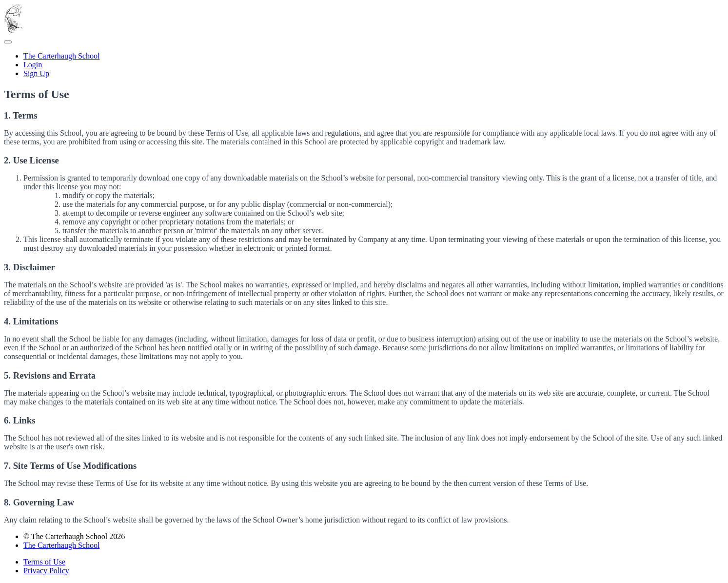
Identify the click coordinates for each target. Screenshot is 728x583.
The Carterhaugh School (61, 56)
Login (33, 65)
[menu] (364, 65)
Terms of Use (44, 562)
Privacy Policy (46, 571)
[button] (8, 42)
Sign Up (36, 73)
